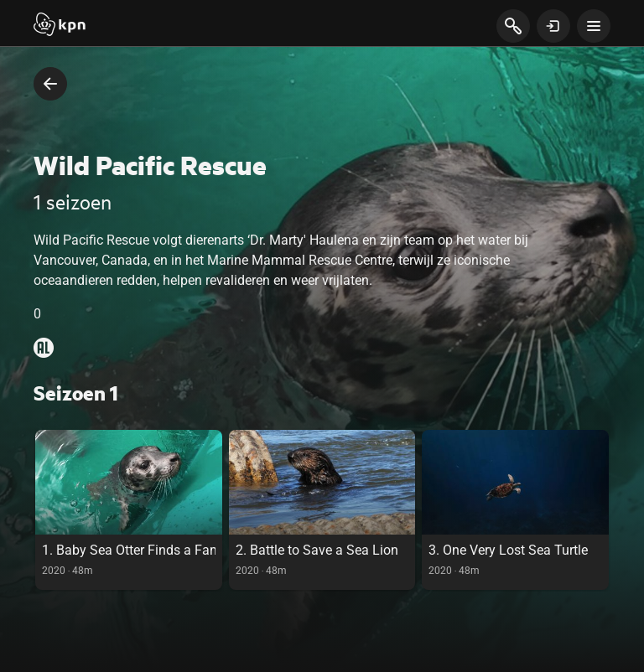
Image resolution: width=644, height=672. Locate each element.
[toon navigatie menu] (594, 26)
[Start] (60, 26)
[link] (129, 510)
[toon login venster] (553, 26)
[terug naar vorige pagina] (50, 84)
